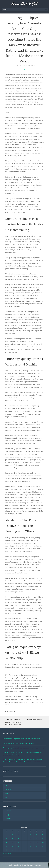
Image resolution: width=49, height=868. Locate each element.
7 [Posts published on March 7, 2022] (6, 838)
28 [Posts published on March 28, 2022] (6, 850)
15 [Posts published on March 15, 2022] (12, 842)
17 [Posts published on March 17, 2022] (24, 842)
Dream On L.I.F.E (24, 4)
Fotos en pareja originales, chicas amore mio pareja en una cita (23, 739)
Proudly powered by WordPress (17, 865)
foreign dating (23, 77)
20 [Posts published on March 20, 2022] (43, 842)
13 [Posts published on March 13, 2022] (43, 838)
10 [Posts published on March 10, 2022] (24, 838)
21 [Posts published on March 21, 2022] (6, 846)
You (6, 797)
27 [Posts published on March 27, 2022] (43, 846)
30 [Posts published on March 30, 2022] (18, 850)
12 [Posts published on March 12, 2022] (37, 838)
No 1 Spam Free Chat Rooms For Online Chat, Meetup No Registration (13, 722)
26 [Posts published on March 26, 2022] (37, 846)
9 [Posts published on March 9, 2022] (18, 838)
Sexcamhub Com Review (35, 720)
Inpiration (8, 790)
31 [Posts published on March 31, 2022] (24, 850)
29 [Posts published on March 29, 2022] (12, 850)
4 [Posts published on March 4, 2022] (31, 835)
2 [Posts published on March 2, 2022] (18, 835)
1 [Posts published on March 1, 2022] (12, 835)
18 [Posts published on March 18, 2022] (31, 842)
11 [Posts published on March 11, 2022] (31, 838)
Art (6, 786)
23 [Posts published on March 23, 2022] (18, 846)
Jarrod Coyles (30, 66)
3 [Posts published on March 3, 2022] (24, 835)
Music (14, 711)
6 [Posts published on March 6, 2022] (43, 835)
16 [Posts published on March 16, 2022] (18, 842)
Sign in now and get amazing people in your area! (19, 743)
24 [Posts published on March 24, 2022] (24, 846)
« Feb (5, 853)
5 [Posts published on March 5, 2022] (37, 835)
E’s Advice (8, 819)
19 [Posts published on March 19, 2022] (37, 842)
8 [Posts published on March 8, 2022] (12, 838)
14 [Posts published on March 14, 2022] (6, 842)
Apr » (9, 853)
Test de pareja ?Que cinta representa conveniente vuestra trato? (24, 748)
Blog (8, 815)
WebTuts (39, 865)
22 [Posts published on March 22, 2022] (12, 846)
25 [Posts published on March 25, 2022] (31, 846)
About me (8, 811)
